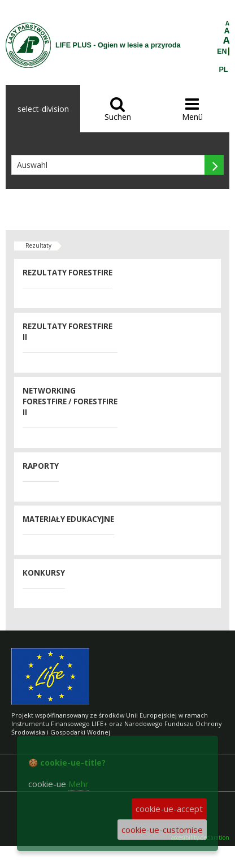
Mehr (79, 784)
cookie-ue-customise (162, 830)
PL (224, 70)
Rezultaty (38, 245)
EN (222, 51)
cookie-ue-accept (169, 809)
